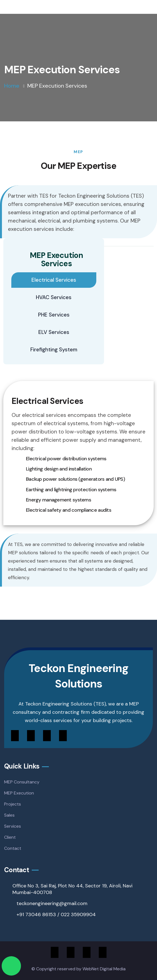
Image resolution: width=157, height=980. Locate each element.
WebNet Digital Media (104, 969)
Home (12, 86)
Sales (9, 815)
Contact (13, 848)
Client (10, 837)
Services (13, 826)
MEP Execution (19, 793)
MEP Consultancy (22, 782)
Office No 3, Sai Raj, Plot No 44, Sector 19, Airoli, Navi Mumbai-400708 (72, 889)
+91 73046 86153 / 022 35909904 (56, 914)
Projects (13, 804)
